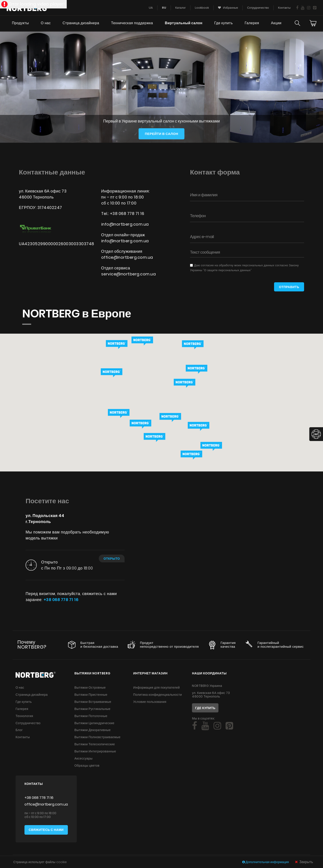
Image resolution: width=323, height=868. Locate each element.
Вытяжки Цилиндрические (94, 722)
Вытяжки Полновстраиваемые (97, 736)
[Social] (195, 726)
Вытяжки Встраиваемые (93, 701)
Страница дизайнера (81, 23)
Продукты (20, 23)
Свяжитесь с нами (46, 828)
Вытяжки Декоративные (93, 729)
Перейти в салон (161, 134)
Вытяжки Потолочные (91, 715)
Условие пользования (150, 701)
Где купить (223, 23)
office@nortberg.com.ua (127, 257)
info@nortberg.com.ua (125, 224)
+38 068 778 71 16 (127, 213)
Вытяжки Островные (90, 688)
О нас (45, 23)
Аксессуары (83, 756)
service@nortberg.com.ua (129, 273)
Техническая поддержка (132, 23)
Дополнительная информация (266, 862)
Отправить (289, 287)
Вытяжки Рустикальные (92, 708)
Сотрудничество (28, 722)
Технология (24, 715)
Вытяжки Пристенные (91, 694)
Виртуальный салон (183, 23)
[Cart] (313, 24)
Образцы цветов (87, 763)
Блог (19, 729)
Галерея (252, 23)
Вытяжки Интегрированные (95, 750)
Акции (276, 23)
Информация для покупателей (157, 688)
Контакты (23, 736)
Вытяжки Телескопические (95, 743)
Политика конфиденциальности (158, 694)
